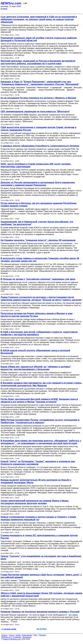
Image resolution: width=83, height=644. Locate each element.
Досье (11, 635)
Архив (18, 635)
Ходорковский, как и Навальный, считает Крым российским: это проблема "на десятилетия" (37, 223)
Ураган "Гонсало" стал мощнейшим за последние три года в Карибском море (41, 557)
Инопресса (27, 637)
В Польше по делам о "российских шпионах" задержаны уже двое (38, 279)
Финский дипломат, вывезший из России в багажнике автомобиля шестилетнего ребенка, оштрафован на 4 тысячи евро (38, 62)
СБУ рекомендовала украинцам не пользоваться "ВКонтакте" (35, 111)
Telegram (43, 635)
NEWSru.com (11, 3)
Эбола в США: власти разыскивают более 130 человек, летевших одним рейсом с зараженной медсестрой (41, 594)
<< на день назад (9, 629)
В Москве (17, 637)
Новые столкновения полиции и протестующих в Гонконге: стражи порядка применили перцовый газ (38, 518)
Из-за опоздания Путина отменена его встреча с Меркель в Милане (38, 98)
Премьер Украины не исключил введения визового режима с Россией (40, 612)
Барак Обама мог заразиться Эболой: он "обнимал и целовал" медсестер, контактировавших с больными (36, 368)
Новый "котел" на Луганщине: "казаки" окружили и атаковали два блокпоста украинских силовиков (38, 463)
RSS (35, 635)
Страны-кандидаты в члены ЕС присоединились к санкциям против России (39, 537)
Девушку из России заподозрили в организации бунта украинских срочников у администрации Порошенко (38, 184)
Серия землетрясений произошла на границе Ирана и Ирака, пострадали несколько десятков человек (35, 502)
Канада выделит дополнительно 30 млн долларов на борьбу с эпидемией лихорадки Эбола (36, 481)
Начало (4, 635)
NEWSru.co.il (6, 637)
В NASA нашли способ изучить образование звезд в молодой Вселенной (35, 352)
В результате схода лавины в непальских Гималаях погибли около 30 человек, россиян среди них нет (40, 260)
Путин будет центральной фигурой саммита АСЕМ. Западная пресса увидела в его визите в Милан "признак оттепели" (39, 400)
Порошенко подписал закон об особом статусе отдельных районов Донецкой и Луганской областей (39, 39)
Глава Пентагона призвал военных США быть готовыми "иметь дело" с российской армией (41, 576)
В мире (4, 9)
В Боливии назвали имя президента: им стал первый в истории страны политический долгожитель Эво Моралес (41, 384)
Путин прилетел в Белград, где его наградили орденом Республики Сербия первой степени (39, 205)
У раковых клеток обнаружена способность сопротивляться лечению (40, 146)
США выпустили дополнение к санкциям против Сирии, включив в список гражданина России (38, 129)
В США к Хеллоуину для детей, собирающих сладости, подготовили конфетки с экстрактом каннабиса (39, 333)
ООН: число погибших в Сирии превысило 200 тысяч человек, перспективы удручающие (36, 165)
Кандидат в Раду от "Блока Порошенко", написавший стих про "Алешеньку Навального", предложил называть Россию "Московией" (40, 83)
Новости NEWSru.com (12, 639)
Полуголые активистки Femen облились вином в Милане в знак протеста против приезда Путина (37, 315)
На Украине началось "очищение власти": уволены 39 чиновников (38, 240)
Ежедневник (27, 635)
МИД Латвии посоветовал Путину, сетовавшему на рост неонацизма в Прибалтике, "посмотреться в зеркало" (40, 421)
